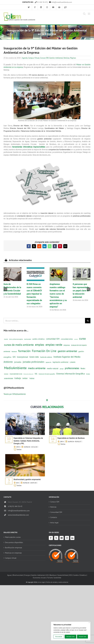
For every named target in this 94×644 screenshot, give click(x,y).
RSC (71, 575)
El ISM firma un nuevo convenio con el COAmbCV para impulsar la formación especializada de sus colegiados (34, 294)
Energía (27, 575)
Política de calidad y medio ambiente (57, 582)
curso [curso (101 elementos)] (82, 339)
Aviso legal (54, 523)
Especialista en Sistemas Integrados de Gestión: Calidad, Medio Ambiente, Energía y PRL (28, 441)
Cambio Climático (80, 575)
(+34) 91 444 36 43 (15, 506)
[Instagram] (67, 538)
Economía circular (39, 578)
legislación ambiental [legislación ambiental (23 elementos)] (60, 362)
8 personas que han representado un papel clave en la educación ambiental (81, 290)
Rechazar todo (70, 637)
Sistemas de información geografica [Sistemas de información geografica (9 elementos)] (47, 374)
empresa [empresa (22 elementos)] (67, 345)
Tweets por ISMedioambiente (15, 394)
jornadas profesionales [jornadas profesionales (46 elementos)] (33, 362)
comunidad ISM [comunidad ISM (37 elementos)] (53, 339)
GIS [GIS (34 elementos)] (14, 357)
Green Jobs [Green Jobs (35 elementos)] (34, 357)
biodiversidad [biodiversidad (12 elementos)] (28, 339)
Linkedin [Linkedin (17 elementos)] (73, 362)
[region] (71, 631)
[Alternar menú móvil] (89, 14)
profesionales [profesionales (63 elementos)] (72, 368)
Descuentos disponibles (14, 542)
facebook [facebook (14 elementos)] (14, 351)
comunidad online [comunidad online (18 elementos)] (67, 339)
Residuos (53, 575)
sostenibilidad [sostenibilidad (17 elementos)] (9, 378)
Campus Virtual (34, 58)
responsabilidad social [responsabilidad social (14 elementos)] (16, 374)
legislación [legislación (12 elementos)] (48, 362)
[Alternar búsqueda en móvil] (84, 14)
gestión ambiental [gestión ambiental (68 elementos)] (67, 351)
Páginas (73, 58)
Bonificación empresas (14, 548)
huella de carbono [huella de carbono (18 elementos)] (46, 357)
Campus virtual (11, 558)
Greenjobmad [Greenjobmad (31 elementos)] (22, 357)
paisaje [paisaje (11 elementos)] (62, 369)
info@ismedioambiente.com (61, 2)
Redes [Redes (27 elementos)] (83, 368)
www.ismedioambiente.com (18, 515)
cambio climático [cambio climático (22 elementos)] (38, 339)
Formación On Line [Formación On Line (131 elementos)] (44, 351)
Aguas (9, 575)
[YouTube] (62, 538)
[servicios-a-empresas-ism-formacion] (25, 414)
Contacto (54, 517)
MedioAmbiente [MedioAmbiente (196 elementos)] (15, 368)
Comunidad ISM (56, 512)
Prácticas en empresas (13, 553)
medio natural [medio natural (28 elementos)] (53, 368)
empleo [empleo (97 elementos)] (40, 345)
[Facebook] (51, 538)
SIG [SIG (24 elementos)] (36, 374)
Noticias (66, 58)
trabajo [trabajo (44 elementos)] (18, 378)
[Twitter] (56, 538)
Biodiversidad (18, 575)
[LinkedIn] (72, 538)
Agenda (25, 58)
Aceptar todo (82, 637)
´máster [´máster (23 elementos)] (32, 378)
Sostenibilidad (63, 575)
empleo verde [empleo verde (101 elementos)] (54, 345)
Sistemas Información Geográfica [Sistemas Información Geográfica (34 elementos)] (70, 374)
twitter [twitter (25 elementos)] (25, 378)
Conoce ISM (44, 58)
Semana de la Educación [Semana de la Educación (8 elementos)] (28, 374)
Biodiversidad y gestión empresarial (27, 479)
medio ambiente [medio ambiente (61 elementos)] (37, 368)
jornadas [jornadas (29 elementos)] (18, 362)
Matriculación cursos (13, 537)
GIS (47, 575)
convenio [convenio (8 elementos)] (76, 339)
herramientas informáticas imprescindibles (29, 147)
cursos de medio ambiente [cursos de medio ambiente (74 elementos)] (19, 345)
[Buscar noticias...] (44, 321)
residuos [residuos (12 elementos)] (6, 374)
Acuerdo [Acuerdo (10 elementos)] (6, 339)
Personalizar (59, 637)
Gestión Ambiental (56, 58)
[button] (5, 289)
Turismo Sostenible (54, 578)
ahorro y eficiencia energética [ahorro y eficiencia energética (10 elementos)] (16, 339)
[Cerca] (89, 623)
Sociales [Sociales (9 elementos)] (88, 374)
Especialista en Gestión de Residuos (71, 438)
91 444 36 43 (41, 2)
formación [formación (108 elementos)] (24, 351)
